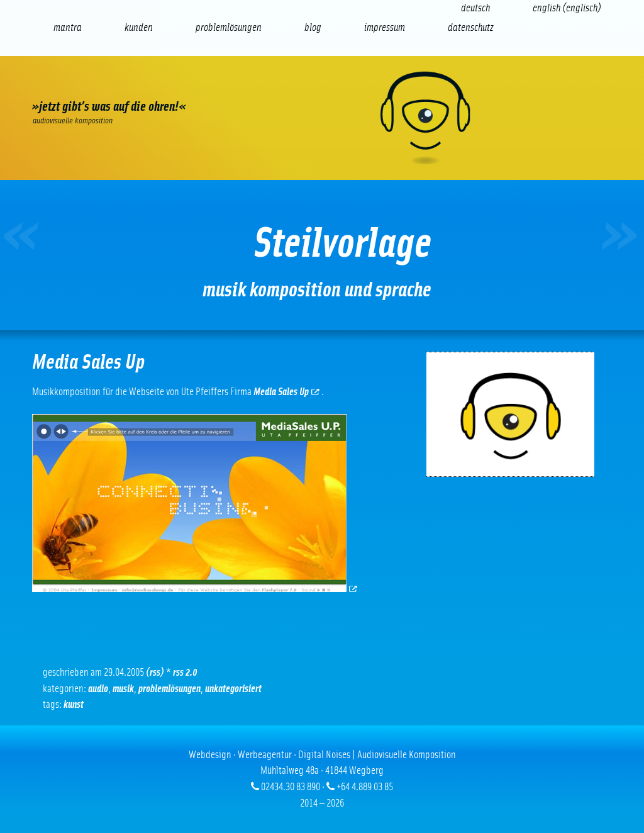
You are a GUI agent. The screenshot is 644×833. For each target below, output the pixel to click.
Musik (123, 689)
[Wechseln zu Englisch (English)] (567, 8)
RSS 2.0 (185, 672)
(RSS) (155, 672)
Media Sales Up (286, 392)
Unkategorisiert (233, 689)
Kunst (74, 704)
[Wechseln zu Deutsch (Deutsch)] (475, 8)
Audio (98, 689)
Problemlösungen (169, 689)
